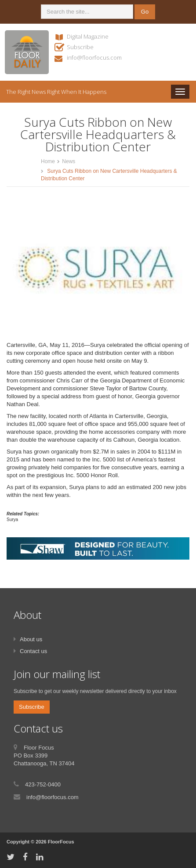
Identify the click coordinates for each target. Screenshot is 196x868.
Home (48, 161)
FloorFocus (61, 842)
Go (145, 12)
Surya (12, 520)
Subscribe (80, 47)
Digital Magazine (88, 36)
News (69, 161)
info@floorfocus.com (94, 57)
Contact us (33, 651)
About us (31, 639)
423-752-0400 (43, 784)
